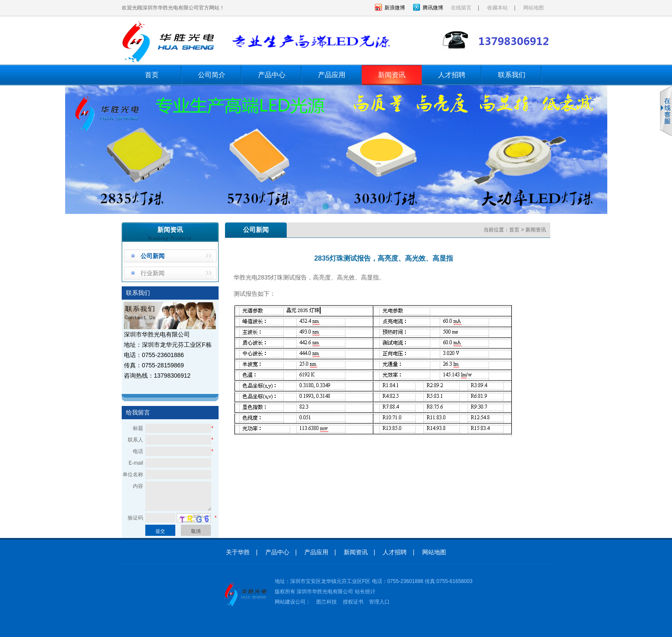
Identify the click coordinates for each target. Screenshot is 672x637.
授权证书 (353, 602)
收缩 (666, 111)
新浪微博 (395, 8)
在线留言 (461, 8)
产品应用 (332, 75)
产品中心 (272, 75)
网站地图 (534, 8)
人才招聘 (452, 75)
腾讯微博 (433, 8)
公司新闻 (153, 256)
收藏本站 (498, 8)
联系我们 (512, 75)
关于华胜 (238, 552)
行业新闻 (153, 273)
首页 (152, 75)
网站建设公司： (293, 602)
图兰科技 (327, 602)
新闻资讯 (392, 75)
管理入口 (379, 602)
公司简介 (212, 75)
